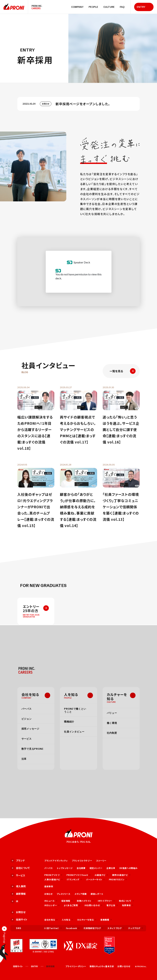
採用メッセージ (30, 729)
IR (14, 901)
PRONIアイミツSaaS (78, 875)
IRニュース (51, 901)
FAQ (122, 7)
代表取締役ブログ (93, 928)
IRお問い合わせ (93, 905)
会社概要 (81, 868)
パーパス (27, 709)
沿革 (24, 759)
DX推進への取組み (129, 868)
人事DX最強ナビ (53, 879)
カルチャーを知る (117, 696)
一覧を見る (123, 371)
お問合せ (18, 912)
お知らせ (48, 894)
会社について (20, 868)
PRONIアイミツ (53, 875)
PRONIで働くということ (75, 710)
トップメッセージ (65, 868)
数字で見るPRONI (32, 749)
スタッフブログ (116, 928)
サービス (27, 739)
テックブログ (136, 928)
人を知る (71, 694)
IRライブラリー (106, 901)
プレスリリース (63, 894)
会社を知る (30, 694)
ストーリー (101, 861)
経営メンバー (96, 868)
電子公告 (112, 905)
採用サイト (19, 920)
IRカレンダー (52, 905)
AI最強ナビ (101, 875)
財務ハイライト (85, 901)
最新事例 (49, 886)
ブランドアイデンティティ (56, 861)
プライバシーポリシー (76, 966)
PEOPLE (93, 7)
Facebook (73, 928)
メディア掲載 (81, 894)
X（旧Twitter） (53, 928)
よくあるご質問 (72, 905)
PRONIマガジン (118, 879)
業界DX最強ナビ (121, 875)
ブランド (18, 861)
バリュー (112, 713)
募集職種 (106, 920)
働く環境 (112, 723)
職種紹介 (69, 722)
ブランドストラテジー (82, 861)
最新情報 (18, 894)
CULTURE (109, 7)
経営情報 (67, 901)
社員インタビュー (74, 732)
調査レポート (97, 894)
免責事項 (128, 905)
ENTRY (141, 7)
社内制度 (112, 733)
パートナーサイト (95, 879)
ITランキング (74, 879)
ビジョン (27, 719)
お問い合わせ (124, 966)
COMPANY (77, 7)
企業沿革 (111, 868)
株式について (126, 901)
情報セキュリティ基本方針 (102, 966)
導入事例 (18, 886)
